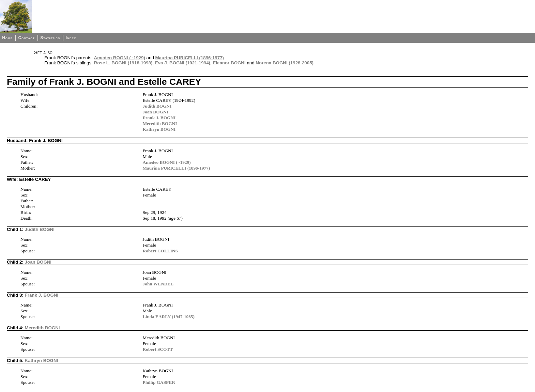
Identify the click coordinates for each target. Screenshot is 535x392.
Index (71, 38)
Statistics (50, 38)
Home (7, 38)
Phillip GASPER (159, 382)
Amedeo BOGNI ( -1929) (120, 58)
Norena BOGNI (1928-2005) (285, 63)
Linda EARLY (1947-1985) (169, 317)
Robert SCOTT (158, 349)
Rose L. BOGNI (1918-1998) (123, 63)
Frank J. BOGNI (159, 118)
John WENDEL (158, 284)
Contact (26, 38)
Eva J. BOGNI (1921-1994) (183, 63)
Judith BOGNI (157, 106)
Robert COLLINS (160, 251)
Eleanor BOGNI (229, 63)
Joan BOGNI (156, 112)
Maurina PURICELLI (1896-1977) (190, 58)
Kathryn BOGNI (159, 129)
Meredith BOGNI (160, 123)
